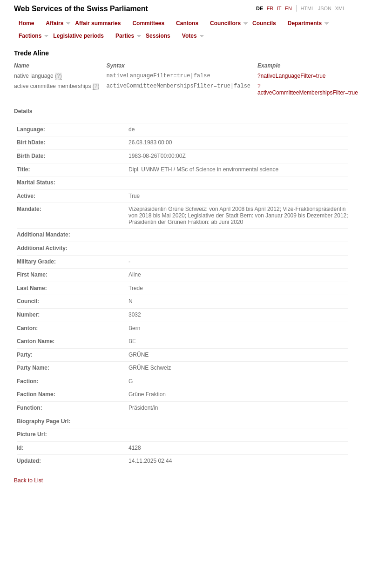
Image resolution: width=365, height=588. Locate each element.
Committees (148, 23)
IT (279, 8)
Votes (189, 36)
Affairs (54, 23)
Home (26, 23)
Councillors (225, 23)
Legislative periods (78, 36)
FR (270, 8)
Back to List (28, 482)
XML (340, 8)
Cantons (187, 23)
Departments (305, 23)
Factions (30, 36)
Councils (264, 23)
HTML (307, 8)
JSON (325, 8)
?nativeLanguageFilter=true (291, 76)
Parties (125, 36)
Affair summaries (98, 23)
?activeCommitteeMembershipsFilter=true (308, 91)
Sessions (158, 36)
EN (288, 8)
